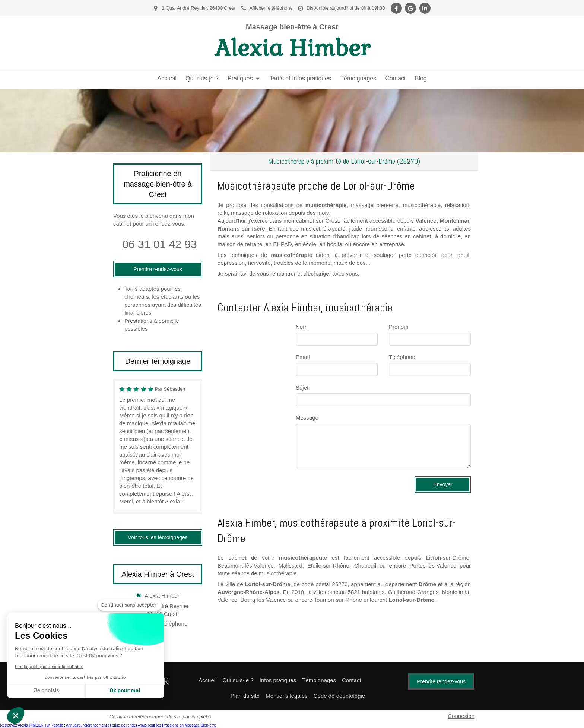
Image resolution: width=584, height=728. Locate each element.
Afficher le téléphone (271, 8)
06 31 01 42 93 (159, 244)
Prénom (399, 327)
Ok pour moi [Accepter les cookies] (125, 691)
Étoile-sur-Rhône (328, 565)
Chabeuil (365, 565)
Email (303, 357)
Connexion (461, 716)
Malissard (291, 565)
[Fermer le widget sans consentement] (130, 605)
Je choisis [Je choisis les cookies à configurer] (47, 691)
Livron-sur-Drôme (447, 558)
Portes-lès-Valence (433, 565)
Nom (302, 327)
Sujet (302, 387)
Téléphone (402, 357)
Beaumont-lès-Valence (246, 565)
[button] (16, 715)
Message (307, 418)
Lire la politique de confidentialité (49, 667)
